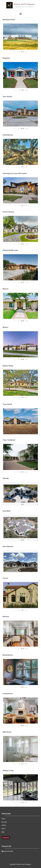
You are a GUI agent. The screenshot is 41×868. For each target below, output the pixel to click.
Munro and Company (24, 864)
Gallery (4, 825)
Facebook (6, 838)
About (4, 829)
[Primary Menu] (20, 14)
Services (4, 822)
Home (3, 819)
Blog (3, 832)
